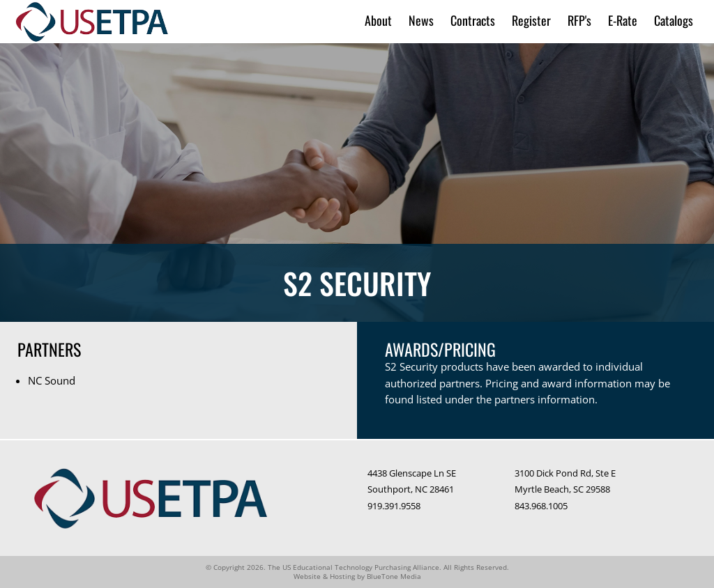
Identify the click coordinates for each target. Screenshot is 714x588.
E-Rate (623, 21)
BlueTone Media (394, 576)
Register (531, 21)
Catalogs (674, 21)
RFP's (579, 21)
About (378, 21)
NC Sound (52, 380)
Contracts (473, 21)
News (421, 21)
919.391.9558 (394, 506)
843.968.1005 (541, 506)
